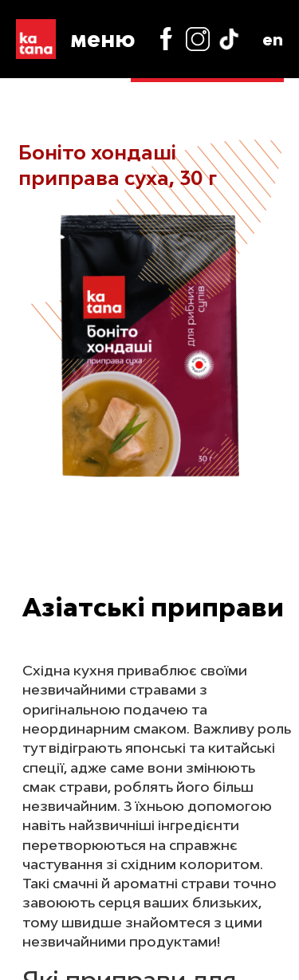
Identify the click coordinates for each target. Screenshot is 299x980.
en (273, 39)
